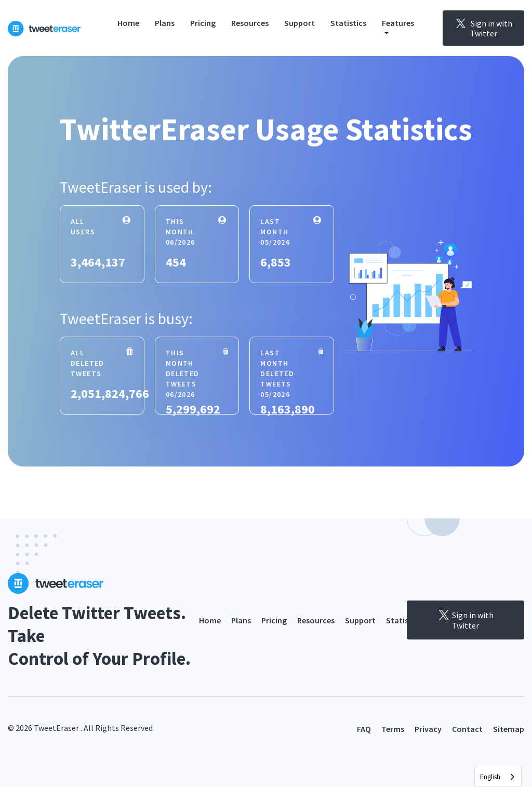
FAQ (364, 729)
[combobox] (498, 777)
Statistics (348, 23)
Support (300, 23)
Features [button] (398, 23)
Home (128, 23)
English (490, 777)
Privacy (428, 729)
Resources (250, 23)
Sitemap (509, 729)
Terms (393, 729)
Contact (467, 729)
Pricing (203, 23)
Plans (165, 23)
